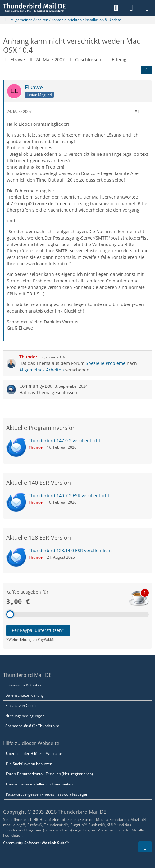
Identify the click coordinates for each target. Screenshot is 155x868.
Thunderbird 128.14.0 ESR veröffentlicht (70, 550)
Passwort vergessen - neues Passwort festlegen (47, 794)
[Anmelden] (131, 8)
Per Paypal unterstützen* (38, 630)
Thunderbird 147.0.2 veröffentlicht (64, 441)
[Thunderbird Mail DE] (34, 8)
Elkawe (18, 59)
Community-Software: (36, 843)
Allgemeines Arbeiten (42, 370)
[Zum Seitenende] (145, 847)
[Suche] (116, 8)
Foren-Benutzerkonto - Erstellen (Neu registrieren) (49, 774)
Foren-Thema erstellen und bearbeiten (39, 784)
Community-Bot (35, 386)
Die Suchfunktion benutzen (29, 764)
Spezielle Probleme (106, 363)
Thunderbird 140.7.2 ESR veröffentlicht (69, 495)
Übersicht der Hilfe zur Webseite (34, 754)
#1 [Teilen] (137, 111)
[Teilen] (146, 70)
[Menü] (147, 8)
